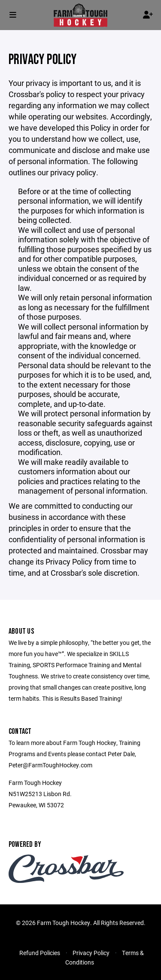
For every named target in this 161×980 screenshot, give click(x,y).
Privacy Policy (91, 953)
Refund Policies (40, 953)
